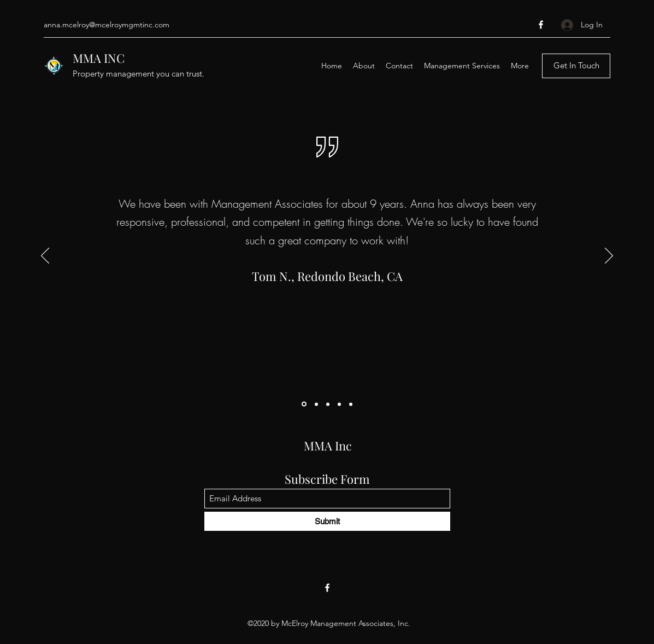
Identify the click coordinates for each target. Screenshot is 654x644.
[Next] (609, 256)
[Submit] (327, 521)
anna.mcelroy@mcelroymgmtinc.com (107, 25)
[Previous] (45, 256)
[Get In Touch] (576, 66)
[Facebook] (541, 25)
